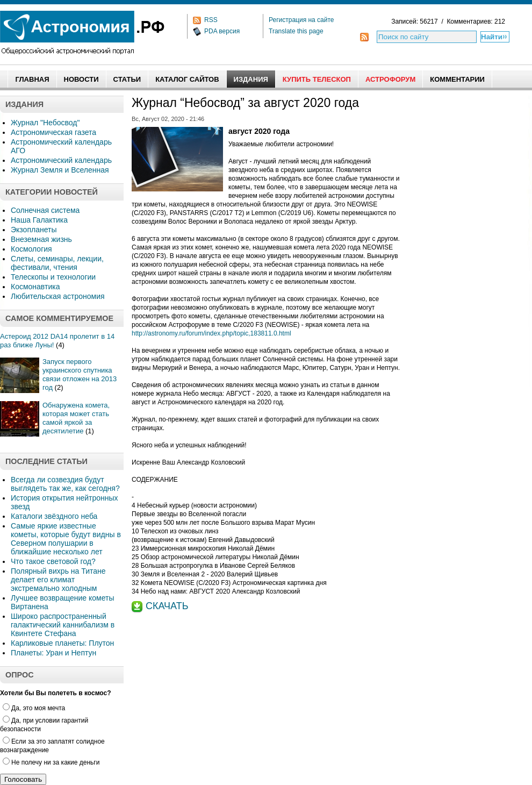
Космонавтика (35, 287)
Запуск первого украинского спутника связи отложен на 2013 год (80, 374)
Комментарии (457, 79)
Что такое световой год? (53, 561)
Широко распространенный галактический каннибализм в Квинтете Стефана (63, 625)
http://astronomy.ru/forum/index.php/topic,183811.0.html (211, 333)
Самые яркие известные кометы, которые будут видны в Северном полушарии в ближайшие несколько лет (66, 539)
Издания (251, 79)
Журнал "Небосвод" (45, 123)
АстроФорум (390, 79)
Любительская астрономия (58, 296)
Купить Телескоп (317, 79)
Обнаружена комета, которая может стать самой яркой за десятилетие (76, 418)
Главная (32, 79)
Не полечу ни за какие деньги (51, 762)
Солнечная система (45, 210)
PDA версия (222, 31)
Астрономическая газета (53, 132)
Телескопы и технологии (53, 277)
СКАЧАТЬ (167, 606)
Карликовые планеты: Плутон (62, 643)
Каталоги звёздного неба (54, 516)
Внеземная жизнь (41, 239)
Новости (81, 79)
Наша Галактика (39, 220)
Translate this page (296, 31)
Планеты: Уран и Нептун (53, 653)
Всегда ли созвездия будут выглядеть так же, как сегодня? (65, 484)
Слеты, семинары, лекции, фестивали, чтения (57, 263)
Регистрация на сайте (301, 20)
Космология (31, 249)
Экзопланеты (34, 230)
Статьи (127, 79)
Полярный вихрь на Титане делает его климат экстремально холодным (58, 580)
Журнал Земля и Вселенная (60, 170)
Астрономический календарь (61, 160)
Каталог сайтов (187, 79)
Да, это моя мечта (34, 708)
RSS (211, 20)
